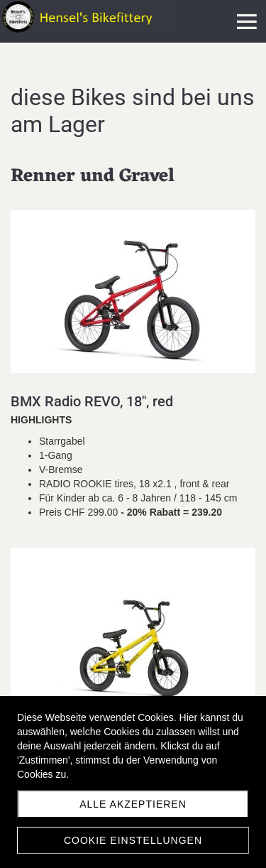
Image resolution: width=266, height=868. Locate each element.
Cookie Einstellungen (133, 840)
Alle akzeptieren (133, 804)
